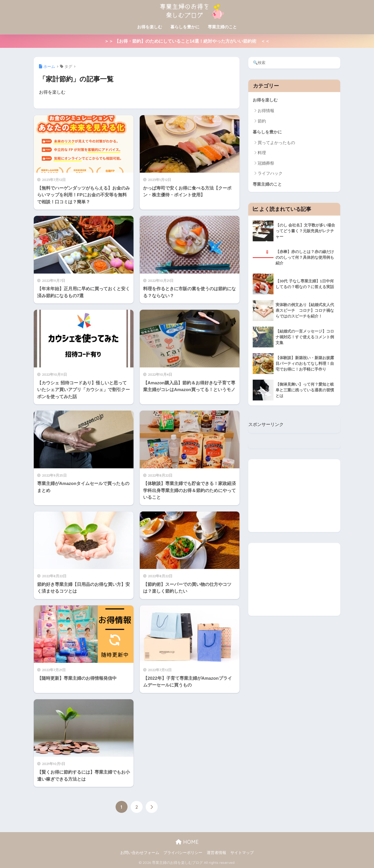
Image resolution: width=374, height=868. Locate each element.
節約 (262, 121)
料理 (262, 153)
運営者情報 (216, 853)
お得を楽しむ (150, 27)
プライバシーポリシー (183, 853)
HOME (187, 842)
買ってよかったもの (276, 143)
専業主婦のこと (222, 27)
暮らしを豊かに (185, 27)
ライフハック (270, 174)
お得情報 (266, 111)
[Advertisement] (294, 496)
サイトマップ (242, 853)
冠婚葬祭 (266, 163)
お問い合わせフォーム (140, 853)
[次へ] (152, 807)
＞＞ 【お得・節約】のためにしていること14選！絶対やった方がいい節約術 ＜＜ (187, 41)
